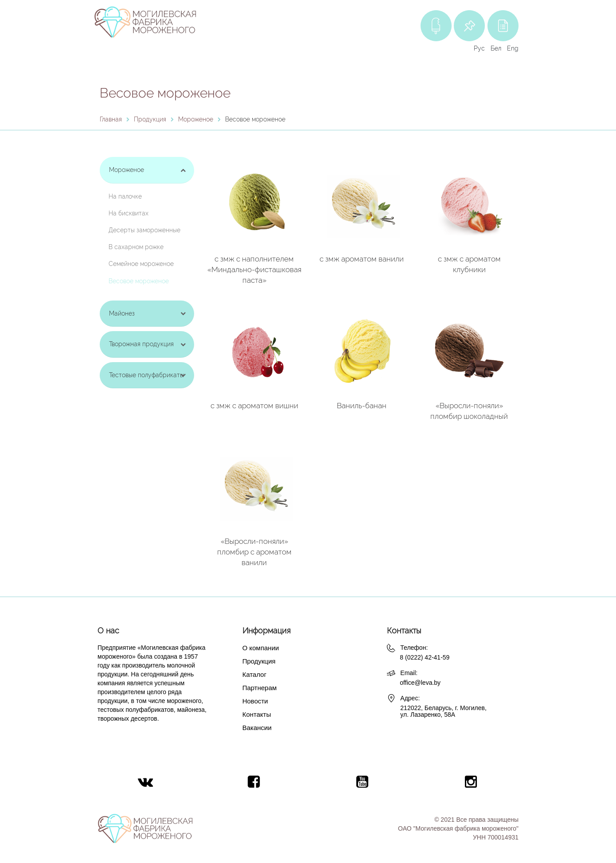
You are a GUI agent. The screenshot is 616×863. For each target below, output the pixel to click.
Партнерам (260, 688)
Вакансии (257, 728)
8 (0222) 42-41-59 (425, 657)
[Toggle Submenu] (183, 170)
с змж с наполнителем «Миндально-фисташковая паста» (254, 269)
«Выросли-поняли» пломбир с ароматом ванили (254, 552)
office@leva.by (420, 683)
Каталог (255, 674)
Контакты (257, 714)
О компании (261, 648)
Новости (255, 701)
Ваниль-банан (362, 406)
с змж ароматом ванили (362, 259)
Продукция (259, 661)
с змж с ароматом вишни (254, 406)
